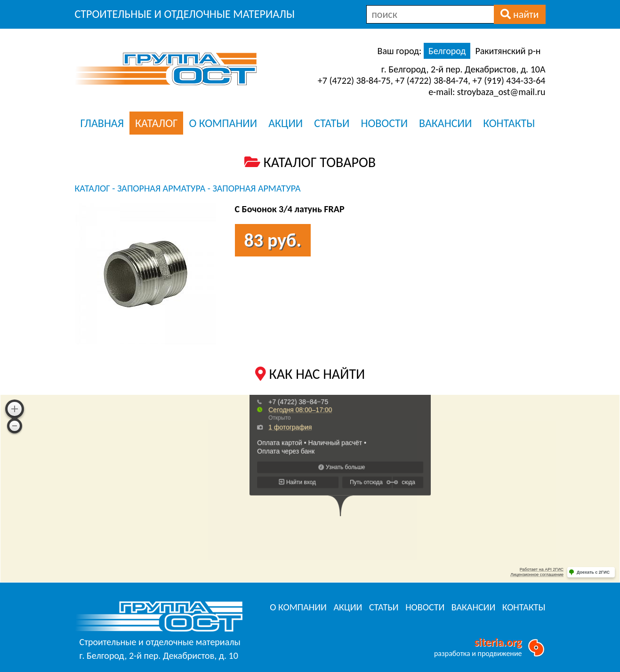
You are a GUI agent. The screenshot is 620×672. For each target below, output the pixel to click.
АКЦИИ (286, 123)
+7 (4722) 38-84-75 (354, 80)
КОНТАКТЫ (509, 123)
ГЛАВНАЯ (102, 123)
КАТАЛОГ (156, 123)
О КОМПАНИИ (223, 123)
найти (520, 14)
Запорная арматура (161, 188)
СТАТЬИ (332, 123)
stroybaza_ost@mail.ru (501, 92)
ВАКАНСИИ (445, 123)
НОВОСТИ (384, 123)
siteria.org (498, 642)
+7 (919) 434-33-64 (509, 80)
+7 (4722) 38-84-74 (431, 80)
